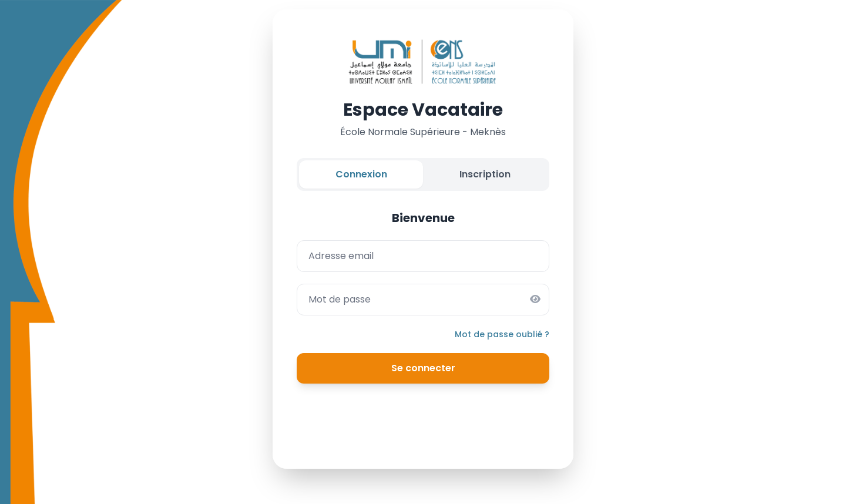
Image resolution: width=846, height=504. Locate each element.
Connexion (361, 174)
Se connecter (423, 368)
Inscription (485, 174)
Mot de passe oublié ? (502, 334)
